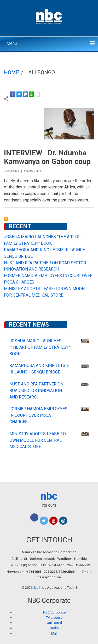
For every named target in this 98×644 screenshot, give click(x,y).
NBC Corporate (54, 612)
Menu (12, 43)
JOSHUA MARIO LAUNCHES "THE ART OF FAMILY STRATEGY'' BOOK (40, 347)
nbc (49, 496)
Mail (54, 633)
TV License (54, 618)
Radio (54, 628)
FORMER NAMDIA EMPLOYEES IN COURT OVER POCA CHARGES (38, 415)
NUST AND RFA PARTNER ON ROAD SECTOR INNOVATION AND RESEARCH (36, 391)
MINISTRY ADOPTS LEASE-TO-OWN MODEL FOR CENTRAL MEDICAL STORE (38, 440)
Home (11, 72)
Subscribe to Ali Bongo (6, 219)
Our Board (54, 623)
